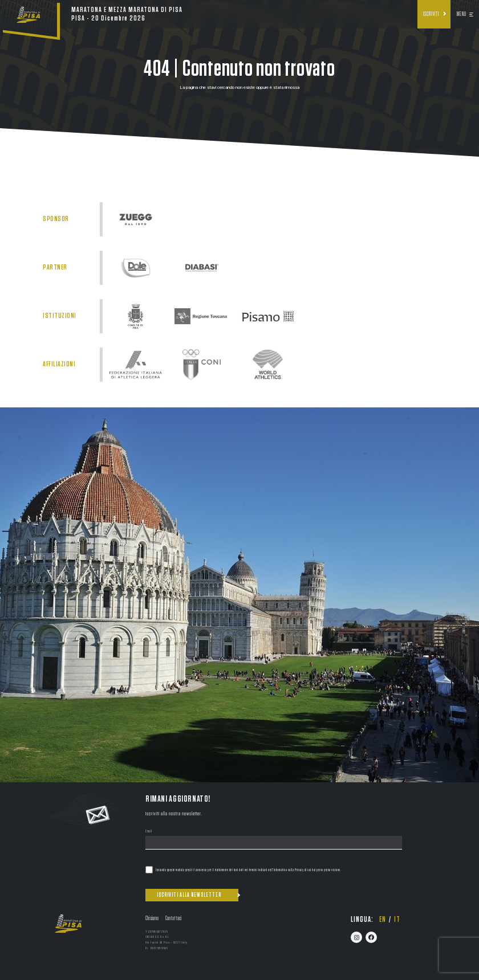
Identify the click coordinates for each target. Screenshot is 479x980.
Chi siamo (152, 918)
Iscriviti (431, 14)
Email (149, 832)
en (383, 920)
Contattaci (173, 918)
